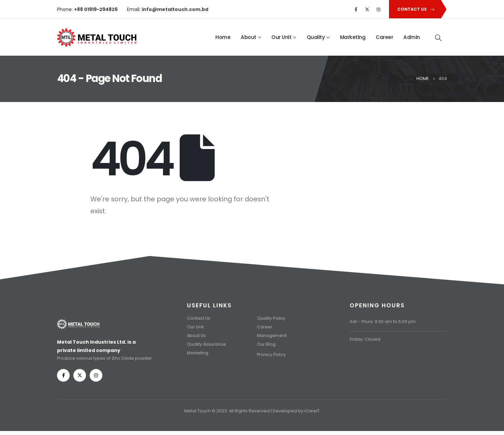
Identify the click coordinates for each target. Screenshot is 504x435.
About (248, 37)
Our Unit (281, 37)
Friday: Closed (365, 339)
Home (223, 37)
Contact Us (199, 318)
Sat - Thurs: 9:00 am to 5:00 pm (383, 321)
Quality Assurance (206, 344)
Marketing (353, 37)
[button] (415, 9)
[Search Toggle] (439, 38)
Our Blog (266, 344)
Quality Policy (271, 318)
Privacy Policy (271, 354)
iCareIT (312, 411)
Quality (316, 37)
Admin (412, 37)
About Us (196, 335)
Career (384, 37)
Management (272, 335)
